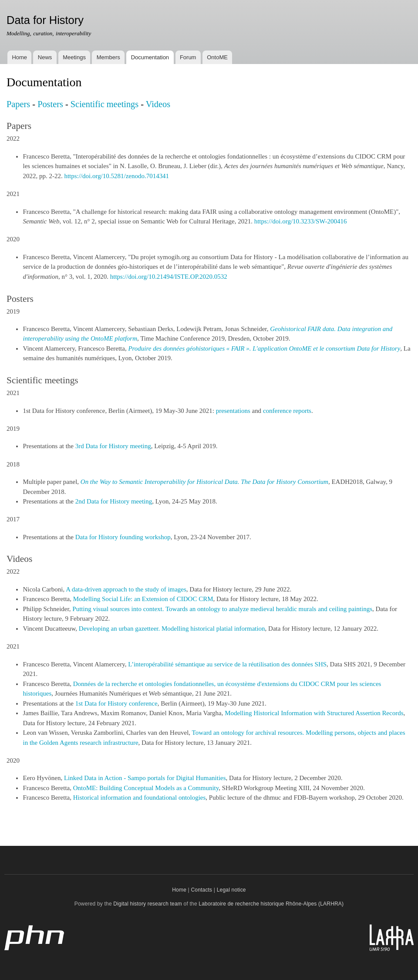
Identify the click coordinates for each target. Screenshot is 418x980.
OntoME (217, 57)
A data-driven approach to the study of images (126, 589)
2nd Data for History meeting (114, 501)
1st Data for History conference (116, 703)
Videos (158, 104)
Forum (188, 57)
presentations (233, 411)
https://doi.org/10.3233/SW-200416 (301, 221)
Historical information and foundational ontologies (140, 798)
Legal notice (231, 890)
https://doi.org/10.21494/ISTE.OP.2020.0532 (169, 277)
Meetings (74, 57)
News (45, 57)
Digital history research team (148, 904)
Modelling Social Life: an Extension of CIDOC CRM (143, 599)
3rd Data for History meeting (113, 446)
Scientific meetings (104, 104)
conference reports (287, 411)
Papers (18, 104)
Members (108, 57)
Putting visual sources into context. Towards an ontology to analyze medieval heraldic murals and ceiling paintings (222, 609)
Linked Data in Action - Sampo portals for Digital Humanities (145, 778)
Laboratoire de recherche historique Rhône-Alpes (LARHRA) (271, 904)
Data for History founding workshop (123, 537)
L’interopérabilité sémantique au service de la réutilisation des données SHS (227, 664)
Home (19, 57)
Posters (50, 104)
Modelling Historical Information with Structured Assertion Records (314, 713)
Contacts (201, 890)
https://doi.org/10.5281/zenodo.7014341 (116, 176)
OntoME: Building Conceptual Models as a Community (146, 788)
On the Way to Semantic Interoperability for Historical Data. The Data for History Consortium (204, 482)
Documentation (150, 57)
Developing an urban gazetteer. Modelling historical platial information (172, 629)
